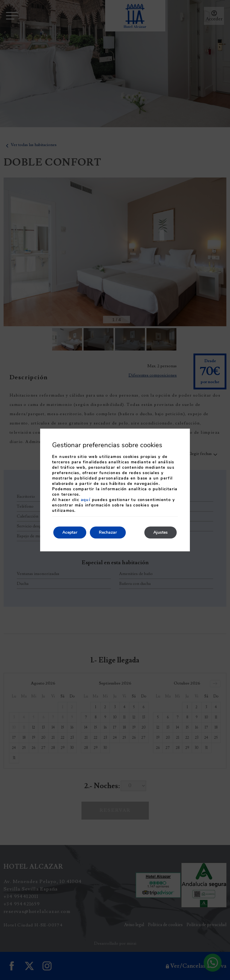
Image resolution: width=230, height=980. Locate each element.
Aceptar (70, 532)
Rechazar (108, 532)
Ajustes (161, 532)
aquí (86, 500)
